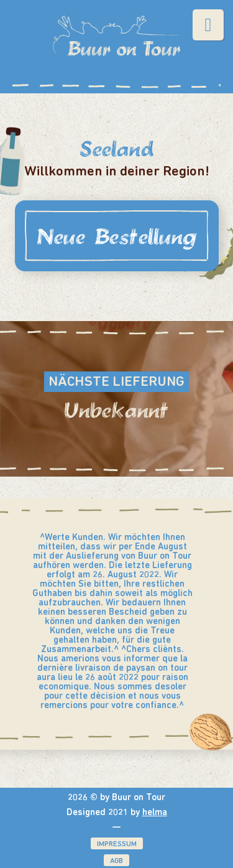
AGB (116, 861)
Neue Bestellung (117, 236)
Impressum (117, 844)
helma (155, 813)
